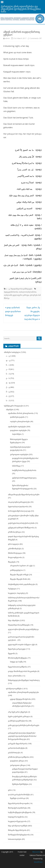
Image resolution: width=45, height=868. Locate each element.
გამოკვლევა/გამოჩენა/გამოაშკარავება (24, 725)
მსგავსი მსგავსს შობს (18, 579)
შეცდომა (11, 653)
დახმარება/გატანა (17, 417)
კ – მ (8, 369)
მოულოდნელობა (15, 557)
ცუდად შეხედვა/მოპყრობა (20, 699)
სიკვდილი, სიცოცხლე (17, 593)
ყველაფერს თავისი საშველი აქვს (21, 644)
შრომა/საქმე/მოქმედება (18, 658)
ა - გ (8, 289)
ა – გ (8, 356)
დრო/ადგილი (14, 544)
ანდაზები (10, 409)
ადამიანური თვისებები (17, 427)
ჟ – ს (8, 378)
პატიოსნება (17, 434)
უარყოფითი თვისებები (19, 454)
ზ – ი (8, 365)
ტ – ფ (8, 383)
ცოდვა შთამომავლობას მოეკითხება (22, 671)
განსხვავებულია (16, 570)
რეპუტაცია (12, 589)
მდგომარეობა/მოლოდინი (18, 803)
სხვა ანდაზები (14, 620)
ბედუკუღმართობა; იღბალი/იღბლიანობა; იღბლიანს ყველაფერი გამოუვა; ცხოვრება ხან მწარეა (22, 295)
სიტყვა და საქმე (16, 662)
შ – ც (8, 392)
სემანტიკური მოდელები (13, 406)
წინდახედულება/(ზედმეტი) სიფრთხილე (24, 680)
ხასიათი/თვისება (15, 839)
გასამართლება (14, 753)
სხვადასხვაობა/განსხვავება (21, 289)
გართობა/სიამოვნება (16, 748)
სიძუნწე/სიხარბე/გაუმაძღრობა (24, 470)
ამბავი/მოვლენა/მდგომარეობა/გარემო (24, 495)
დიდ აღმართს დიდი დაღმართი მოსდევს (13, 311)
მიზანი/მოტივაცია (15, 553)
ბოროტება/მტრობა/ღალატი (19, 511)
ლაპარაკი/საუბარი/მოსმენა (19, 795)
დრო (10, 790)
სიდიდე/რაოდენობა (16, 817)
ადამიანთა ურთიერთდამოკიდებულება (23, 692)
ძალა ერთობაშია (15, 676)
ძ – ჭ (8, 396)
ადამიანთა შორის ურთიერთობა (21, 413)
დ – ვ (8, 360)
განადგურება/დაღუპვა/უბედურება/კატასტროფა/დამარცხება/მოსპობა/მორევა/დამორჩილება (22, 736)
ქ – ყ (8, 387)
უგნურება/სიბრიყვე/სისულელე (24, 478)
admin (7, 38)
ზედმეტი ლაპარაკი (18, 798)
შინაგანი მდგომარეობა (17, 830)
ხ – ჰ (8, 401)
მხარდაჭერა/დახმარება (17, 808)
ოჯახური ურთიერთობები (20, 421)
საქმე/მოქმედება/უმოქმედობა (20, 812)
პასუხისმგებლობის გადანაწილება (22, 584)
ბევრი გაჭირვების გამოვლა (19, 716)
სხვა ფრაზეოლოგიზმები (18, 826)
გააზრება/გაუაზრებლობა (18, 721)
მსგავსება (12, 562)
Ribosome (36, 852)
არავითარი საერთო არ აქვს (21, 566)
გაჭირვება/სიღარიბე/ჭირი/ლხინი (21, 523)
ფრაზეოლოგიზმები (14, 689)
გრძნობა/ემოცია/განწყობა (19, 757)
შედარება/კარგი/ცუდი (17, 649)
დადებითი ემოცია (17, 761)
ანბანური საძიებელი (12, 352)
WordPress (38, 862)
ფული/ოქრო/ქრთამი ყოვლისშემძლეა (23, 629)
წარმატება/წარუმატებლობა (19, 835)
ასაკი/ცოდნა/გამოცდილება (19, 502)
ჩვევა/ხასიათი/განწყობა (18, 667)
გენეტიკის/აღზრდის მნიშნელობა (21, 528)
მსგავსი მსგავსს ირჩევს (19, 575)
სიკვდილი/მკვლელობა (17, 821)
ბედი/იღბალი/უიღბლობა (18, 506)
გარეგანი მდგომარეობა (18, 744)
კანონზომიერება (15, 549)
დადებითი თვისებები (18, 430)
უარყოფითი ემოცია (18, 765)
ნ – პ (8, 374)
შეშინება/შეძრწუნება (20, 784)
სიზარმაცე (16, 466)
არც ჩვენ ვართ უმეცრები (18, 712)
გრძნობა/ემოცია (15, 532)
